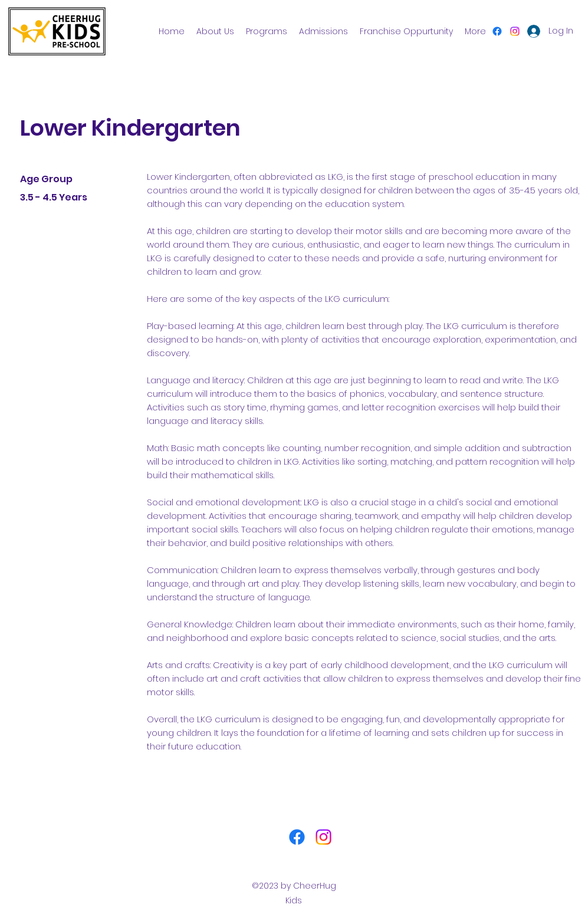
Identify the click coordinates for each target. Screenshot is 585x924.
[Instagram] (515, 31)
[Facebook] (497, 31)
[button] (267, 31)
